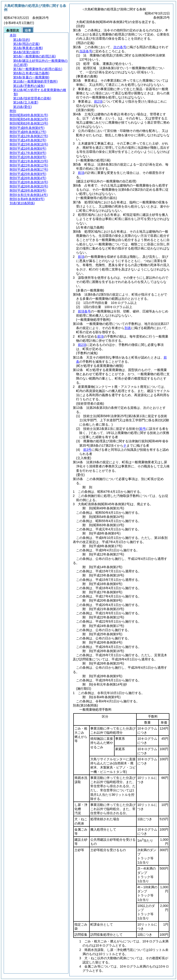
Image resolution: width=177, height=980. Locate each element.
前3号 (87, 450)
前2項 (98, 101)
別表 (128, 328)
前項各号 (84, 311)
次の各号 (120, 47)
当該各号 (86, 51)
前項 (81, 173)
